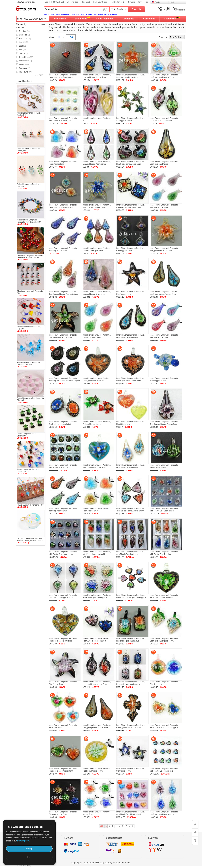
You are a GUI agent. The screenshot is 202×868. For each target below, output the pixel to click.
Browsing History (134, 2)
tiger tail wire (49, 14)
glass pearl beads (63, 14)
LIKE (195, 824)
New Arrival (60, 19)
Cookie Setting (25, 866)
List (62, 37)
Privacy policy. (23, 841)
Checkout (181, 10)
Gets (26, 8)
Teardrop (25, 31)
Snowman (25, 68)
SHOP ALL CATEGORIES (30, 19)
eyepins (114, 14)
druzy (106, 14)
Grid (72, 37)
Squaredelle (26, 61)
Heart (24, 42)
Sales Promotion (105, 19)
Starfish (24, 53)
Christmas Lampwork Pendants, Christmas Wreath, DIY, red (30, 257)
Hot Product (25, 81)
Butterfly (24, 64)
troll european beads (94, 14)
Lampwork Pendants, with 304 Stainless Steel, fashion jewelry (30, 540)
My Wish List (58, 2)
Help (146, 2)
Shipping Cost (73, 2)
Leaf (23, 46)
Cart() (167, 9)
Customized (170, 19)
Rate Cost (86, 2)
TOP (195, 841)
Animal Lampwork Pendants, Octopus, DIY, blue (29, 363)
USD (172, 2)
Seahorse (24, 35)
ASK (195, 833)
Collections (149, 19)
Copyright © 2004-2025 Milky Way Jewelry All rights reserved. (101, 863)
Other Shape (26, 57)
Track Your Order (100, 2)
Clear (43, 24)
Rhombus (25, 39)
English (158, 2)
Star (23, 50)
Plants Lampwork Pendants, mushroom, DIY (29, 470)
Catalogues (128, 19)
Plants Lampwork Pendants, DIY (30, 505)
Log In (48, 2)
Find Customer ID (117, 2)
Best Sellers (81, 19)
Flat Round (26, 72)
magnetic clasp (78, 14)
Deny (29, 857)
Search (136, 9)
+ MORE (39, 75)
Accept (29, 849)
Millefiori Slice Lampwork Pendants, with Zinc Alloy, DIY (29, 221)
